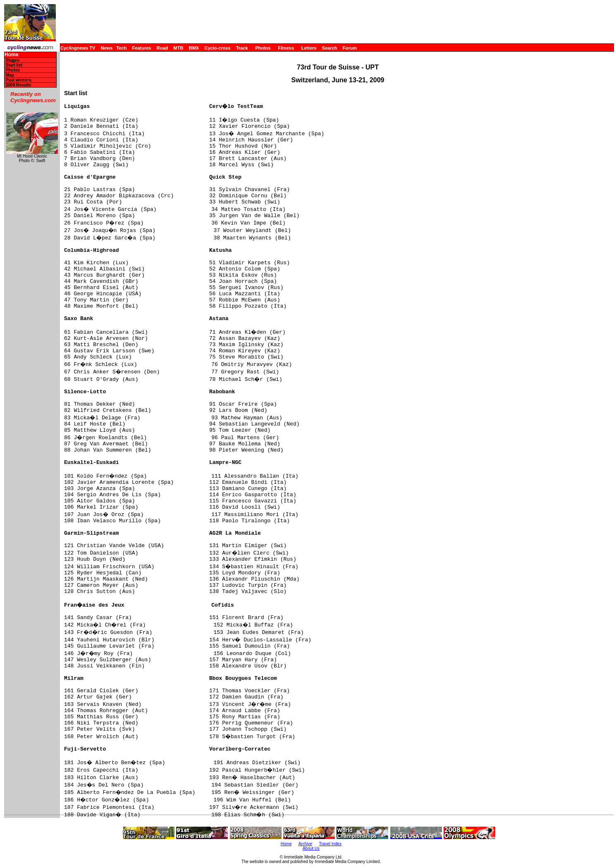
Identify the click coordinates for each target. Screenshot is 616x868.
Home (11, 55)
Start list (14, 65)
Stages (13, 60)
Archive (305, 844)
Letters (309, 48)
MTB (179, 48)
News (107, 48)
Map (10, 75)
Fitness (286, 48)
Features (142, 48)
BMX (194, 48)
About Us (311, 848)
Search (330, 48)
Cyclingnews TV (78, 48)
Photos (263, 48)
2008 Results (18, 85)
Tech (121, 48)
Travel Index (331, 844)
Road (162, 48)
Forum (350, 48)
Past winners (19, 80)
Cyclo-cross (218, 48)
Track (242, 48)
